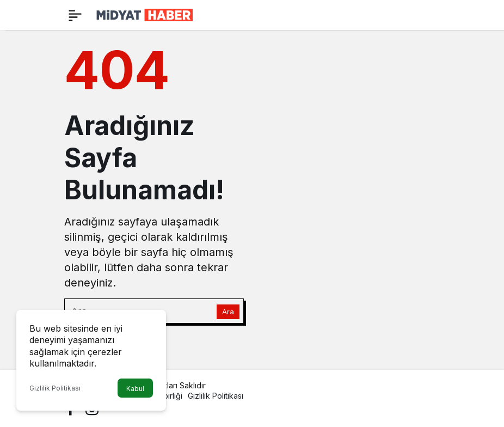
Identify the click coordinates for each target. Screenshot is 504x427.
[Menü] (75, 15)
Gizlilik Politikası (55, 388)
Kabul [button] (135, 389)
